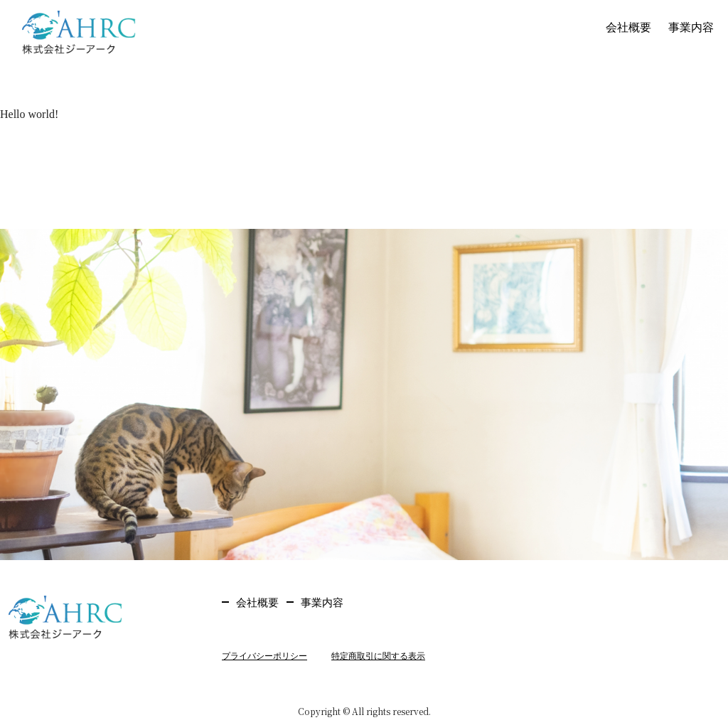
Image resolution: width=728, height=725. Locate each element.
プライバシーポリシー (264, 656)
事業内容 (691, 27)
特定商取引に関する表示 (378, 656)
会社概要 (628, 27)
